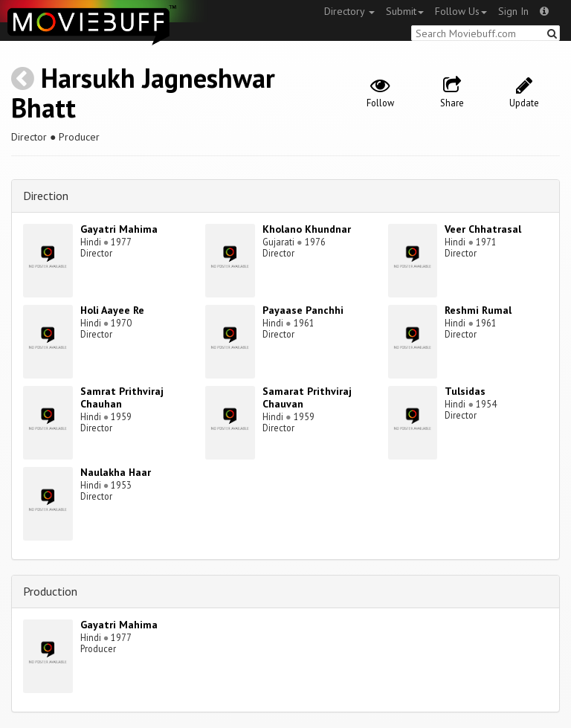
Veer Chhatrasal (483, 229)
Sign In (513, 11)
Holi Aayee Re (112, 310)
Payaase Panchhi (303, 310)
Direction (46, 196)
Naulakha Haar (116, 472)
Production (50, 591)
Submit (405, 11)
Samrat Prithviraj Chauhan (122, 397)
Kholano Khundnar (307, 229)
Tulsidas (465, 391)
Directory (349, 11)
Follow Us (461, 11)
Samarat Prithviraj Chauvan (307, 397)
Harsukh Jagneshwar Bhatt (143, 93)
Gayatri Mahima (119, 229)
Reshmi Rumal (478, 310)
